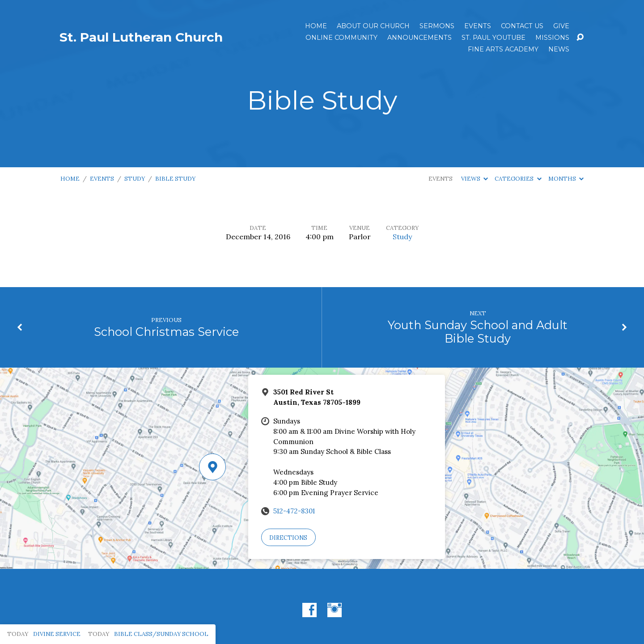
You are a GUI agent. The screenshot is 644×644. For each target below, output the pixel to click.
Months (566, 179)
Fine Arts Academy (503, 49)
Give (561, 26)
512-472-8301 (294, 511)
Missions (552, 38)
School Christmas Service (166, 332)
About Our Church (373, 26)
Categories (518, 179)
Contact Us (522, 26)
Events (478, 26)
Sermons (437, 26)
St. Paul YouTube (494, 38)
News (559, 49)
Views (475, 179)
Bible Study (175, 179)
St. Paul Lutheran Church (141, 37)
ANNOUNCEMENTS (419, 38)
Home (316, 26)
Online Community (341, 38)
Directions (288, 538)
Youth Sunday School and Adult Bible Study (478, 332)
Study (135, 179)
